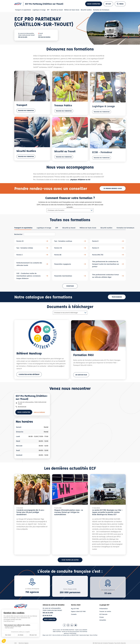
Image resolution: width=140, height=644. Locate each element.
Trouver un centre (105, 617)
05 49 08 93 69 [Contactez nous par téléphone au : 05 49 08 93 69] (22, 408)
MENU (120, 4)
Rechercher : (19, 236)
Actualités (103, 625)
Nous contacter (94, 4)
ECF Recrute (103, 619)
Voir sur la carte (23, 37)
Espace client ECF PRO (78, 617)
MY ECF (108, 4)
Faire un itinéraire (39, 414)
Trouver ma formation (26, 114)
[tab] (23, 229)
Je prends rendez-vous (113, 190)
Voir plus (70, 287)
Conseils (74, 619)
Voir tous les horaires (44, 37)
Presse (102, 622)
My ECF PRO (75, 614)
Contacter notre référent (29, 379)
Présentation (104, 614)
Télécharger (117, 298)
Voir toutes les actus (70, 565)
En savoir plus (81, 380)
